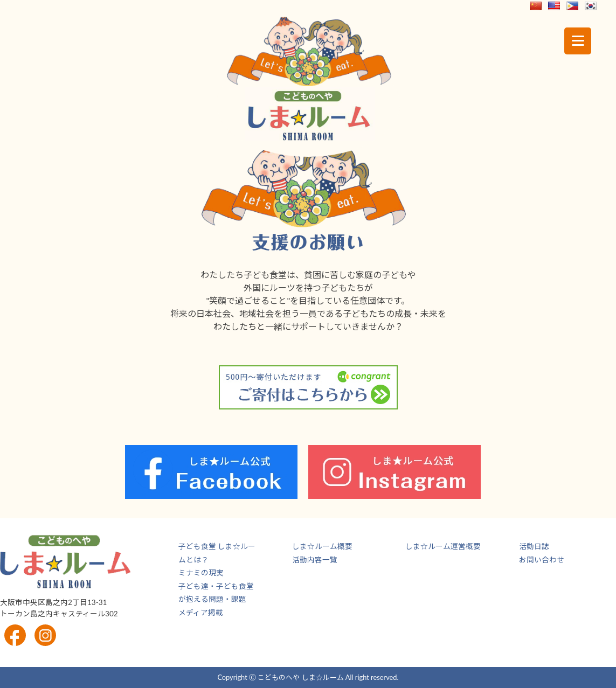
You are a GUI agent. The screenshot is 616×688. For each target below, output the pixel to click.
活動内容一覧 (315, 560)
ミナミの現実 (201, 573)
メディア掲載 (201, 613)
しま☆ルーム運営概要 (443, 546)
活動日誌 (534, 546)
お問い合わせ (542, 560)
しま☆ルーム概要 (322, 546)
